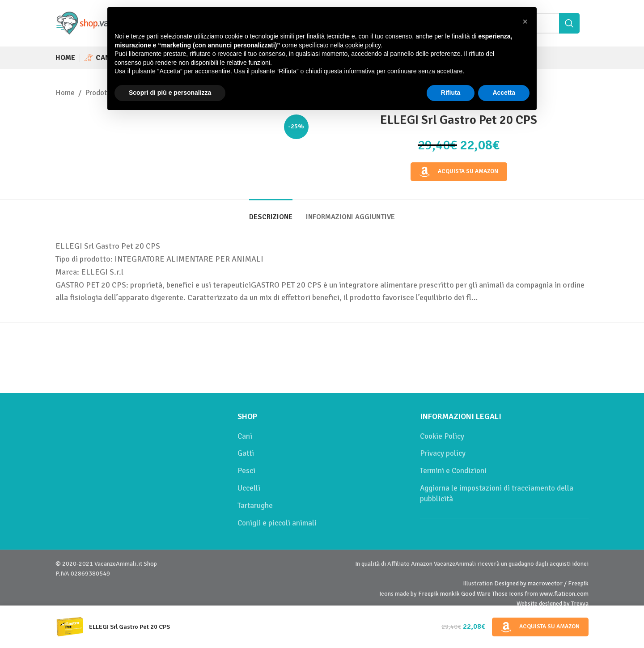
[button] (525, 21)
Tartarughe (255, 506)
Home (65, 93)
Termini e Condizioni (453, 471)
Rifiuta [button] (451, 93)
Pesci (246, 471)
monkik (450, 594)
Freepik (428, 594)
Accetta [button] (504, 93)
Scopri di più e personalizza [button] (170, 93)
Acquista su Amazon (459, 172)
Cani (245, 436)
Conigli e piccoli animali (277, 523)
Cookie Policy (442, 436)
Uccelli (249, 488)
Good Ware (476, 594)
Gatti (246, 453)
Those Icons (508, 594)
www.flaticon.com (564, 594)
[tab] (271, 213)
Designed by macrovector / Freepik (541, 583)
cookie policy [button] (363, 45)
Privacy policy (443, 453)
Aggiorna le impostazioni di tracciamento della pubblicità (497, 493)
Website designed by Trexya (553, 604)
